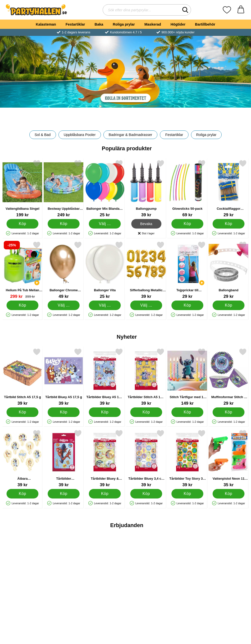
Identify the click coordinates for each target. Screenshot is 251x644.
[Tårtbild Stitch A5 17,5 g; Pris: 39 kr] (22, 377)
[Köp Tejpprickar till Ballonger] (187, 305)
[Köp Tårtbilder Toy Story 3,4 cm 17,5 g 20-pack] (187, 494)
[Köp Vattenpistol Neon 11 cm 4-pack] (229, 494)
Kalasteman (46, 24)
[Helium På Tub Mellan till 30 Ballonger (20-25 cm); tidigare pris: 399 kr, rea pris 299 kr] (22, 270)
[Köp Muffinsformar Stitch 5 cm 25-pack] (229, 412)
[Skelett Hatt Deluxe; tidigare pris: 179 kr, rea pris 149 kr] (64, 565)
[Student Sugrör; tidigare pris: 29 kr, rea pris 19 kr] (146, 565)
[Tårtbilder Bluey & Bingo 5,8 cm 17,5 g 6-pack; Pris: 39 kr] (105, 458)
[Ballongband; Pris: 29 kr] (229, 270)
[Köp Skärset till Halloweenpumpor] (229, 601)
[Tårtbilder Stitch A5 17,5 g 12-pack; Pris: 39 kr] (146, 377)
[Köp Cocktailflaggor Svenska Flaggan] (229, 224)
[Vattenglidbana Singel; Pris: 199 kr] (22, 189)
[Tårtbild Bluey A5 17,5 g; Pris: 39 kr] (64, 377)
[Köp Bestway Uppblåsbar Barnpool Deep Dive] (64, 224)
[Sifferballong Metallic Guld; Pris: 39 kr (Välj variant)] (146, 270)
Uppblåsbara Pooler (80, 135)
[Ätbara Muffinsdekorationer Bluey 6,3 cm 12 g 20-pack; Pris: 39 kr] (22, 458)
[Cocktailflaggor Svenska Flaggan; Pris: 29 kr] (229, 189)
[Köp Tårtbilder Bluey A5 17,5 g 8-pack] (105, 412)
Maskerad (153, 24)
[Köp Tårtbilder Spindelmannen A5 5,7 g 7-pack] (64, 494)
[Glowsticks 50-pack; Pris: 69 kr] (187, 189)
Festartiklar (75, 24)
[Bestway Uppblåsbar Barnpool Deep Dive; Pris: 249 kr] (64, 189)
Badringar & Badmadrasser (131, 135)
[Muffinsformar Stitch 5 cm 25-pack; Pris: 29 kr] (229, 377)
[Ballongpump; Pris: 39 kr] (146, 189)
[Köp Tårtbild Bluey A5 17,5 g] (64, 412)
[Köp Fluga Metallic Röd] (22, 601)
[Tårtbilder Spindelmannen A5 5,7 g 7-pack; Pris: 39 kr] (64, 458)
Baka (99, 24)
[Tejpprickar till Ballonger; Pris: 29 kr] (187, 270)
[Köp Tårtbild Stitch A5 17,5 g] (22, 412)
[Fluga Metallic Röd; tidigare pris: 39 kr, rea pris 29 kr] (22, 565)
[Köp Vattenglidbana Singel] (22, 224)
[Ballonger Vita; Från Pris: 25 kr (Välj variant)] (105, 270)
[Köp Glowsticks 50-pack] (187, 224)
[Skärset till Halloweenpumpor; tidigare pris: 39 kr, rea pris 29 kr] (229, 565)
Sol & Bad (43, 135)
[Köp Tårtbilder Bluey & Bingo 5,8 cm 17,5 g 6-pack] (105, 494)
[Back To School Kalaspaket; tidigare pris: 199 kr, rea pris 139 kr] (105, 565)
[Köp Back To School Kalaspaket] (105, 601)
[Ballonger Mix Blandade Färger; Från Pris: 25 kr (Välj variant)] (105, 189)
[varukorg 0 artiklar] (241, 10)
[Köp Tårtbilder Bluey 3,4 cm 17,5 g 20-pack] (146, 494)
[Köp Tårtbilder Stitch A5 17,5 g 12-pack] (146, 412)
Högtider (178, 24)
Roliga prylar (124, 24)
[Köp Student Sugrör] (146, 601)
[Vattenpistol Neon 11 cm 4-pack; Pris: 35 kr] (229, 458)
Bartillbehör (205, 24)
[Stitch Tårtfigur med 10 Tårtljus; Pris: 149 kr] (187, 377)
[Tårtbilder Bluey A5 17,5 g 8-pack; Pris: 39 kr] (105, 377)
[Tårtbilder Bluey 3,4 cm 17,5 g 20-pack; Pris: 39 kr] (146, 458)
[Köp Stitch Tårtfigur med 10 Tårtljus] (187, 412)
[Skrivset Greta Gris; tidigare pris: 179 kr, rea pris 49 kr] (187, 565)
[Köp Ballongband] (229, 305)
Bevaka (146, 224)
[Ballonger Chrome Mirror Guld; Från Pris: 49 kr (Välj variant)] (64, 270)
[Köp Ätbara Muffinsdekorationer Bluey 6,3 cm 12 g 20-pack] (22, 494)
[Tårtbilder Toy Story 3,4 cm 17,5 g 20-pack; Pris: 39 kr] (187, 458)
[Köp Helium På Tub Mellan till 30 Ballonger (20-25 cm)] (22, 305)
